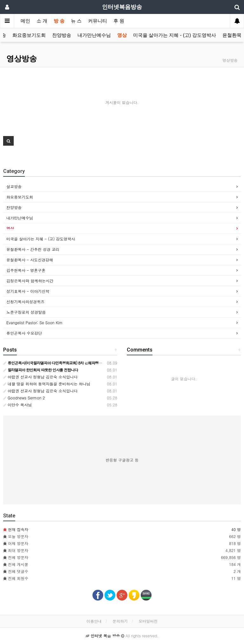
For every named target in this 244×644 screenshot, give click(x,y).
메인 (25, 21)
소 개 (42, 21)
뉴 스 (76, 21)
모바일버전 (148, 621)
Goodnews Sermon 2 (24, 398)
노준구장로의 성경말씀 (26, 312)
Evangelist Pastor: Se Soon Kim (34, 322)
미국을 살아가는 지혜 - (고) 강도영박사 (175, 35)
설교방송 (14, 186)
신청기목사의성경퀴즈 (25, 302)
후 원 (119, 21)
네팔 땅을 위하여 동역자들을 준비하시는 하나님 (47, 384)
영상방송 (22, 59)
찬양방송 (62, 35)
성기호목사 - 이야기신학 (28, 291)
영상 (122, 35)
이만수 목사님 (17, 405)
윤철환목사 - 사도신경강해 (30, 260)
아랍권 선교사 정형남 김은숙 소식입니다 (40, 377)
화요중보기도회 (29, 35)
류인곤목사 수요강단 (24, 333)
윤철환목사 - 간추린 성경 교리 (33, 249)
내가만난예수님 (94, 35)
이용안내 (94, 621)
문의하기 (120, 621)
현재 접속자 (18, 529)
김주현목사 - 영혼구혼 (26, 270)
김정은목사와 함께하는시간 (30, 281)
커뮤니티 (98, 21)
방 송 (59, 21)
